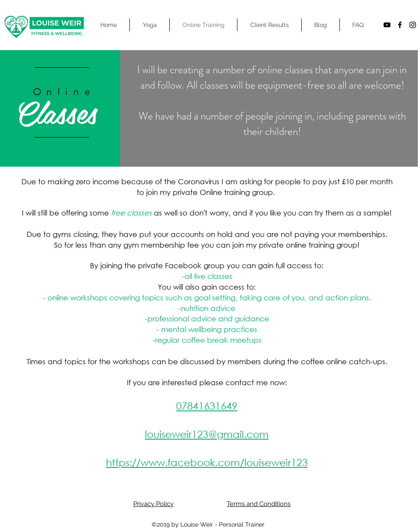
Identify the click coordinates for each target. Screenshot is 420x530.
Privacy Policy (153, 504)
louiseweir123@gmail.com (207, 434)
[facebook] (400, 25)
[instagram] (413, 25)
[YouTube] (387, 25)
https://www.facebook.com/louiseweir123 (207, 462)
